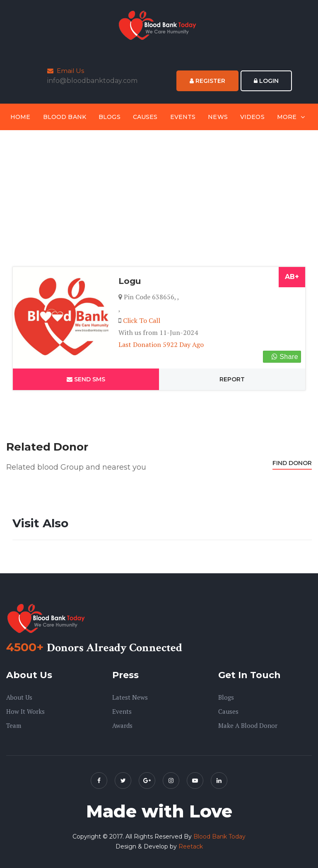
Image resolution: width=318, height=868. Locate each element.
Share (285, 357)
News (218, 117)
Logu (130, 281)
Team (14, 725)
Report (232, 379)
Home (20, 117)
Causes (145, 117)
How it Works (25, 711)
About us (19, 697)
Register (207, 81)
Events (183, 117)
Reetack (191, 846)
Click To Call (142, 320)
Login (266, 81)
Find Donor (292, 463)
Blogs (110, 117)
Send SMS (86, 379)
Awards (122, 725)
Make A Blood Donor (248, 725)
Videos (252, 117)
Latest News (130, 697)
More (287, 117)
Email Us (66, 71)
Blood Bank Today (219, 836)
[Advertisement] (159, 200)
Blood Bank (65, 117)
